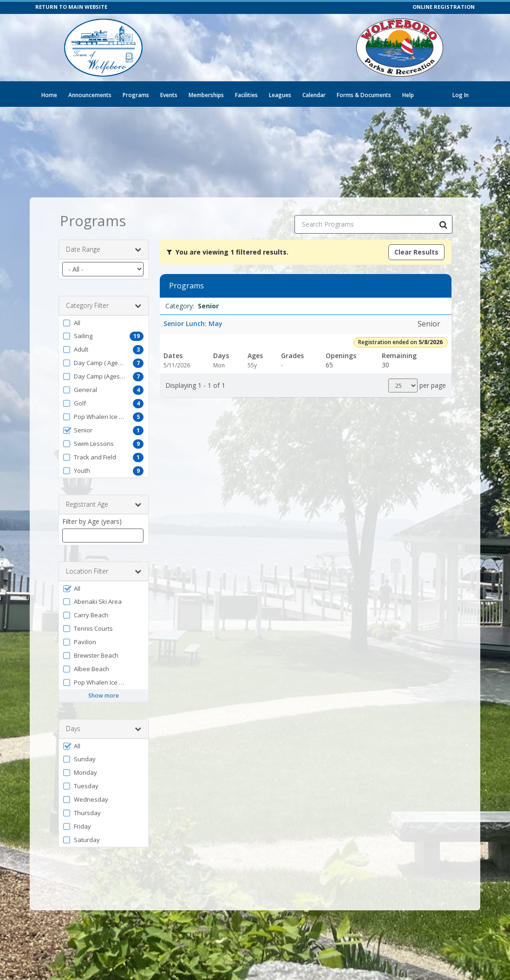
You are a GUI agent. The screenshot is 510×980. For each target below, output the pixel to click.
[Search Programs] (443, 224)
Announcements (90, 95)
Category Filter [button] (104, 306)
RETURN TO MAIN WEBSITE (71, 7)
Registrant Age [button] (104, 504)
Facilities (246, 95)
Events (169, 95)
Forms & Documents (364, 95)
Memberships (206, 95)
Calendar (314, 95)
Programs (136, 95)
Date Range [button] (104, 249)
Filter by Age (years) (92, 521)
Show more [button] (104, 696)
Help (408, 95)
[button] (104, 323)
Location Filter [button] (104, 571)
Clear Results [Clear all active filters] (416, 252)
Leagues (280, 95)
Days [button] (104, 729)
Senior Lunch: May (193, 323)
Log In (461, 95)
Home (49, 95)
